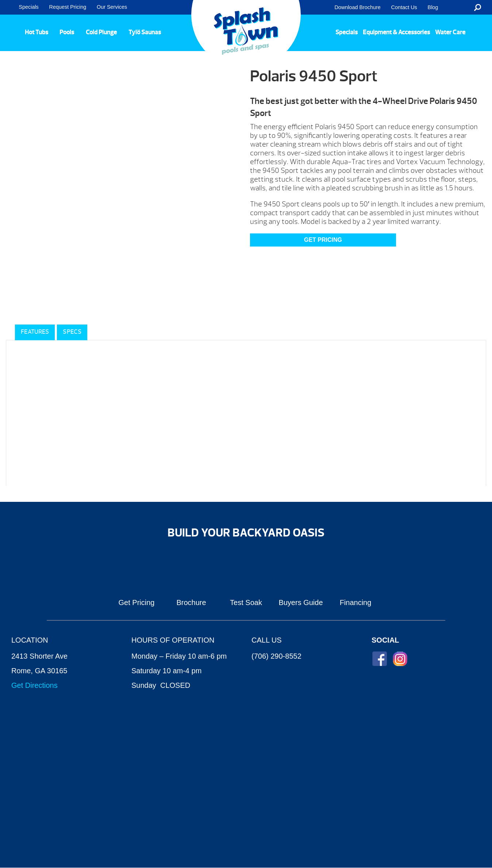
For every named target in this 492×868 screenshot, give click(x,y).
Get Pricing (137, 602)
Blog (433, 7)
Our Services (112, 7)
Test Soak (246, 602)
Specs (72, 332)
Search (478, 7)
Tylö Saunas (145, 32)
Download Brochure (357, 7)
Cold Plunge (101, 32)
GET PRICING (323, 240)
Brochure (191, 602)
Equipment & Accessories (396, 32)
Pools (67, 32)
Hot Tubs (36, 32)
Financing (356, 602)
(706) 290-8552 (276, 656)
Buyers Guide (301, 602)
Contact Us (404, 7)
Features (35, 332)
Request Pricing (68, 7)
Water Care (450, 32)
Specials (28, 7)
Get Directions (34, 685)
